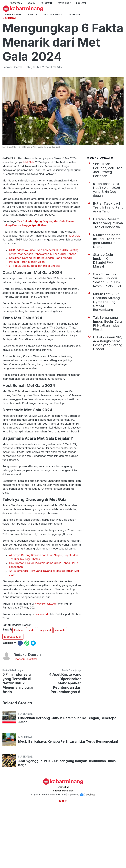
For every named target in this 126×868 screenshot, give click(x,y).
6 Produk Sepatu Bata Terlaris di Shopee (35, 312)
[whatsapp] (27, 689)
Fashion (19, 676)
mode (31, 676)
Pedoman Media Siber (63, 837)
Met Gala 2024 (13, 683)
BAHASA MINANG (13, 15)
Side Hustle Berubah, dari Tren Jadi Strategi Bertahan (108, 216)
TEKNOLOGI (74, 15)
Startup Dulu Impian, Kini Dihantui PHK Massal (103, 306)
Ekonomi (81, 3)
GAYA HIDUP (65, 3)
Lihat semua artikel (25, 705)
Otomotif (47, 3)
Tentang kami (63, 833)
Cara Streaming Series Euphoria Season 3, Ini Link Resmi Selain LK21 (107, 326)
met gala (60, 676)
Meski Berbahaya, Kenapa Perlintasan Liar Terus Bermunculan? (68, 787)
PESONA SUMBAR (53, 15)
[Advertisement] (63, 37)
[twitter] (33, 689)
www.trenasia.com (46, 649)
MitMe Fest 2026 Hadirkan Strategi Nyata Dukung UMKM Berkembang (106, 348)
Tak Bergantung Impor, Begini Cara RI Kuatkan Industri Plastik (108, 369)
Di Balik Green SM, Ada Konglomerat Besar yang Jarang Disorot (108, 389)
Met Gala (29, 208)
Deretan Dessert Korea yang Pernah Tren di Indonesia (108, 269)
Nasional (33, 15)
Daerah (32, 3)
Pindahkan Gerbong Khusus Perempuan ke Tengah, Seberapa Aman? (67, 766)
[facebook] (20, 689)
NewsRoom (16, 3)
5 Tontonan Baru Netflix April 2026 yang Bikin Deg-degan (107, 236)
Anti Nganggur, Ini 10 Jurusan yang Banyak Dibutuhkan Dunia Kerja (67, 809)
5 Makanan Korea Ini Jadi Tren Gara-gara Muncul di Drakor (107, 287)
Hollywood (45, 676)
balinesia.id (41, 660)
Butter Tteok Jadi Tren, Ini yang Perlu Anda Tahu (108, 253)
